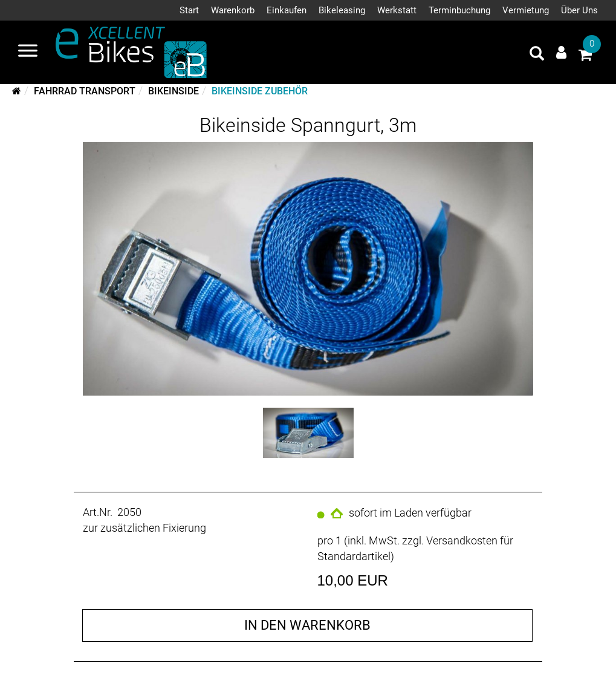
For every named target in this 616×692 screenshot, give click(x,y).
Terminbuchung (459, 10)
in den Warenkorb (307, 625)
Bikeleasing (342, 10)
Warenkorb (233, 10)
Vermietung (526, 10)
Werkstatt (397, 10)
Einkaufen (287, 10)
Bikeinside (173, 91)
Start (189, 10)
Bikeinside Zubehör (260, 91)
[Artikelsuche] (537, 55)
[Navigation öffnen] (28, 52)
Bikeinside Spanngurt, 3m (308, 125)
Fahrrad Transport (85, 91)
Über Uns (579, 10)
